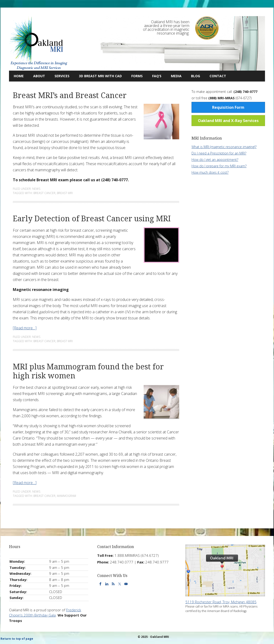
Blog (193, 76)
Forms (137, 76)
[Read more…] (25, 328)
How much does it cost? (210, 172)
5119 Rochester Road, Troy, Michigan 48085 (221, 602)
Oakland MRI (39, 43)
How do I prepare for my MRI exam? (219, 166)
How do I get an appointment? (215, 160)
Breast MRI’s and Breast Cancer (70, 95)
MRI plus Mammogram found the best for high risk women (88, 371)
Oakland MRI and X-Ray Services (228, 121)
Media (176, 76)
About (37, 76)
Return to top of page (17, 639)
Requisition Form (228, 107)
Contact (215, 76)
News (36, 189)
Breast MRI (65, 193)
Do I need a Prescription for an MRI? (219, 153)
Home (19, 76)
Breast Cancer (44, 193)
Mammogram (66, 496)
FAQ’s (157, 76)
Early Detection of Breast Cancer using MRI (92, 219)
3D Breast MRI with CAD (100, 76)
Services (60, 76)
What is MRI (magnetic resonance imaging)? (224, 147)
